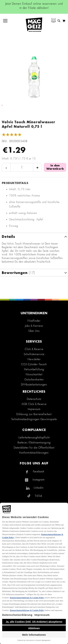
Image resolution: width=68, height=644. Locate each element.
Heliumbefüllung (34, 369)
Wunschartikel (34, 374)
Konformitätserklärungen (34, 453)
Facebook (39, 471)
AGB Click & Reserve (34, 404)
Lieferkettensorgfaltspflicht (34, 437)
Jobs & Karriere (34, 326)
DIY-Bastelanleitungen (34, 385)
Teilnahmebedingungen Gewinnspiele (34, 419)
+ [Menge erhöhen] (37, 167)
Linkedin (39, 488)
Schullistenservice (34, 354)
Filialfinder (34, 321)
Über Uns (34, 331)
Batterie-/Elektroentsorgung (34, 443)
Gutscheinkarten (34, 379)
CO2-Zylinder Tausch (34, 364)
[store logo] (34, 25)
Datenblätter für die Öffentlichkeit (34, 448)
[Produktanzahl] (22, 168)
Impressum (34, 409)
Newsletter (34, 359)
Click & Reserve (34, 349)
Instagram (39, 480)
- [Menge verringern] (6, 167)
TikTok (39, 496)
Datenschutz (34, 399)
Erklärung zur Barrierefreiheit (34, 414)
